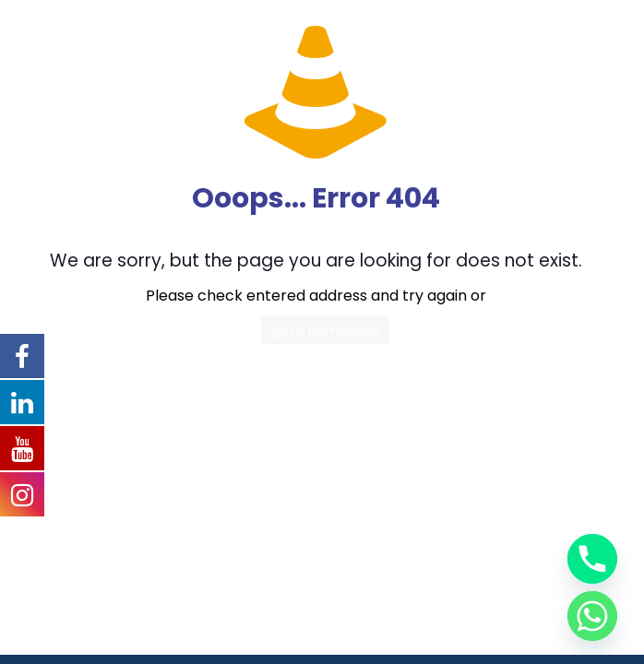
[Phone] (592, 559)
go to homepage (325, 330)
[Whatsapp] (592, 616)
